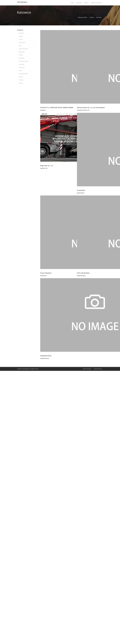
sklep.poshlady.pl (81, 276)
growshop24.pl (81, 193)
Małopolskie (21, 33)
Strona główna (82, 17)
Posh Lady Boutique (83, 273)
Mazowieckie (22, 58)
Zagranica (21, 36)
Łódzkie (21, 71)
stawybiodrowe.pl (46, 356)
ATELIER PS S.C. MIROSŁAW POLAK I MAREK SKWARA (57, 108)
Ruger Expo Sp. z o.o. (47, 166)
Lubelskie (21, 77)
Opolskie (21, 83)
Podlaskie (21, 55)
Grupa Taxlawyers (46, 273)
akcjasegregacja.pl (26, 369)
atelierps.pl (43, 110)
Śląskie (92, 17)
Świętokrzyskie (22, 43)
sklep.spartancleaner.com (83, 110)
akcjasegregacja (22, 2)
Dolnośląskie (22, 64)
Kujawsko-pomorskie (23, 49)
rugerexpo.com (44, 168)
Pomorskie (21, 80)
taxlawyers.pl (43, 276)
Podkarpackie (22, 67)
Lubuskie (21, 39)
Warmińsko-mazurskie (24, 61)
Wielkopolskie (22, 52)
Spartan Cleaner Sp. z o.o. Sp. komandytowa (91, 108)
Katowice (99, 17)
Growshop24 (81, 190)
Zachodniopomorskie (23, 74)
